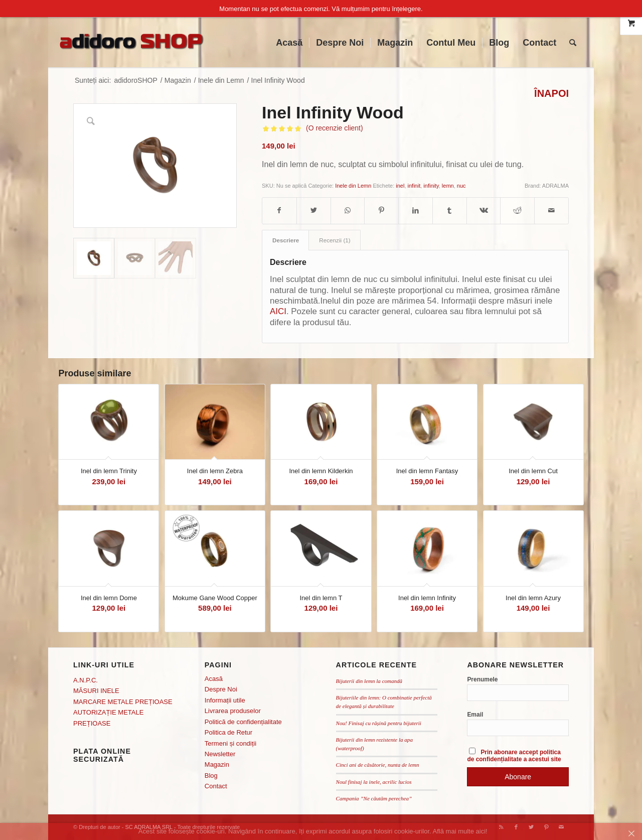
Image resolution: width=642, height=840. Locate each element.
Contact (216, 786)
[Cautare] (573, 43)
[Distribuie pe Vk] (484, 211)
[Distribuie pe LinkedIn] (416, 211)
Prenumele (482, 679)
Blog (211, 776)
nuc (461, 186)
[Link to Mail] (561, 827)
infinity (431, 186)
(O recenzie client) (335, 128)
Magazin (217, 764)
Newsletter (220, 754)
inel (400, 186)
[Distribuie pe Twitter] (314, 211)
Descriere (286, 240)
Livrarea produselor (233, 711)
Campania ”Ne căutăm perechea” (374, 798)
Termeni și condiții (230, 743)
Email (475, 715)
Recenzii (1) (335, 240)
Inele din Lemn (353, 186)
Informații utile (225, 700)
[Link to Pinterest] (546, 827)
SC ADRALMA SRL (148, 827)
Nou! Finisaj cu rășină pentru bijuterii (379, 723)
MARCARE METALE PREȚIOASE (123, 702)
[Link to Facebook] (516, 827)
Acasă (214, 679)
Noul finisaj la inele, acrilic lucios (374, 782)
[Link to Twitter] (531, 827)
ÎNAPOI (551, 94)
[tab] (285, 240)
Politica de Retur (228, 732)
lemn (448, 186)
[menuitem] (289, 43)
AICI (278, 311)
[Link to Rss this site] (501, 827)
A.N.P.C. (86, 680)
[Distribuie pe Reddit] (517, 211)
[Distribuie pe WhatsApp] (348, 211)
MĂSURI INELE (96, 691)
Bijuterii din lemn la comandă (369, 681)
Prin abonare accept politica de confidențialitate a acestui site (514, 756)
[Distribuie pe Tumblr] (450, 211)
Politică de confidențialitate (243, 722)
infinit (414, 186)
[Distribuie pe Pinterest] (381, 211)
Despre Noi (221, 689)
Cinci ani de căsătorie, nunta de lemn (378, 765)
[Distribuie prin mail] (551, 211)
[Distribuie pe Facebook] (279, 211)
